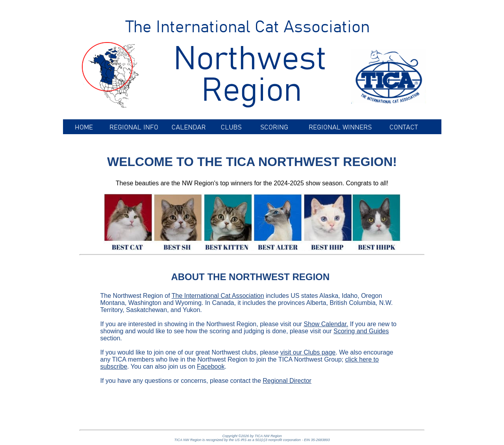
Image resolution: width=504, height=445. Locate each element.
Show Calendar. (326, 324)
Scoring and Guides (361, 331)
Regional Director (287, 381)
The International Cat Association (218, 296)
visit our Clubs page (308, 352)
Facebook (211, 367)
